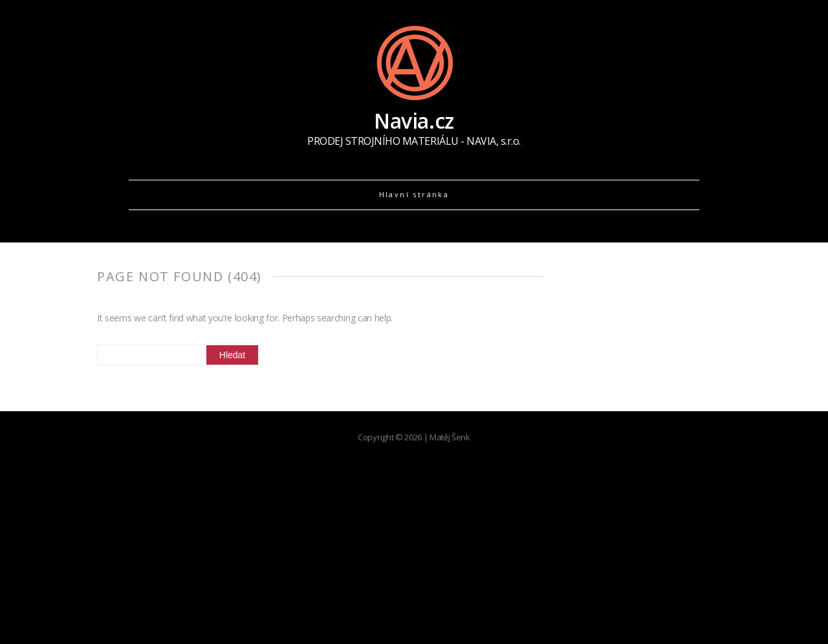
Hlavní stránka (414, 194)
